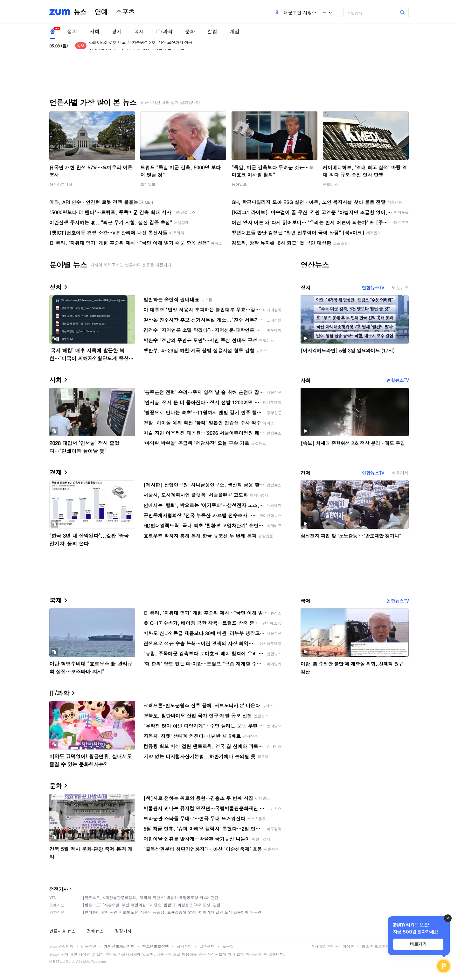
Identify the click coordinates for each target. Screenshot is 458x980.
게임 (234, 31)
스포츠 (125, 12)
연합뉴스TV (373, 288)
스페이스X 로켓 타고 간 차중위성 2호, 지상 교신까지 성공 (141, 46)
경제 (117, 31)
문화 (190, 31)
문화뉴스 (330, 184)
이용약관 (89, 946)
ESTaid (59, 961)
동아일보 (239, 184)
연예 (101, 12)
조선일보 (148, 184)
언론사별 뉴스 (62, 931)
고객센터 (207, 946)
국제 (139, 31)
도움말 (228, 946)
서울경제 (400, 473)
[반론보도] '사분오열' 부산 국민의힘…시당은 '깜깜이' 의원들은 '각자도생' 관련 (152, 905)
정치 (72, 31)
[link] (452, 10)
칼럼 (212, 31)
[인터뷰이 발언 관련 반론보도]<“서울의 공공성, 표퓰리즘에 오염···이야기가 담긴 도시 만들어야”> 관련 (172, 912)
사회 (94, 31)
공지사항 (184, 946)
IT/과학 (164, 31)
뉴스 (80, 12)
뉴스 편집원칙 (61, 946)
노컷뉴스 (400, 288)
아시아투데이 (61, 184)
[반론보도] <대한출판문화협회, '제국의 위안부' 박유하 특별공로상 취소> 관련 (151, 897)
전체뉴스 (95, 931)
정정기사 (59, 889)
